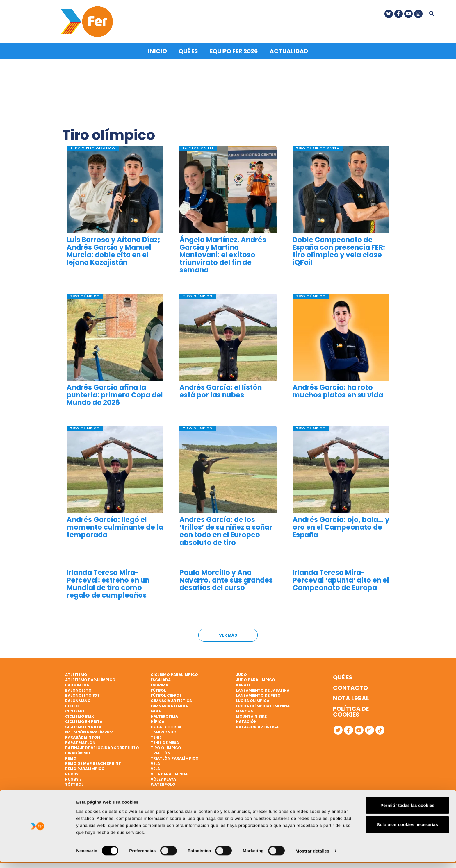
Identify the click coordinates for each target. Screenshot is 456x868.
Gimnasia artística (171, 700)
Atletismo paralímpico (90, 679)
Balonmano (78, 700)
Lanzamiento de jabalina (263, 690)
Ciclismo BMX (80, 716)
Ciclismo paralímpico (174, 674)
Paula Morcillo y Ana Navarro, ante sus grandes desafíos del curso (226, 579)
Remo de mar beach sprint (93, 763)
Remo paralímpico (85, 768)
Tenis (156, 737)
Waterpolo (163, 784)
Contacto (350, 687)
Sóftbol (74, 784)
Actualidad (289, 51)
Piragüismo (78, 752)
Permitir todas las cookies (407, 811)
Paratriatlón (80, 742)
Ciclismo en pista (84, 721)
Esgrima (159, 684)
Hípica (157, 721)
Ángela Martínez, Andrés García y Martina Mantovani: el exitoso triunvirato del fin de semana (223, 254)
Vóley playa (163, 779)
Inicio (157, 51)
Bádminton (77, 684)
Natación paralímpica (89, 732)
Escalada (161, 679)
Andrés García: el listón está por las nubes (221, 390)
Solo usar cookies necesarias (407, 830)
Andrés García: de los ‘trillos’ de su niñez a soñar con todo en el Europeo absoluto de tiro (226, 531)
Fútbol (158, 690)
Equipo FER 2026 (234, 51)
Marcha (244, 711)
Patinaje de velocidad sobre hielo (102, 747)
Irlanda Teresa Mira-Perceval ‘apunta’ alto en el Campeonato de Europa (341, 579)
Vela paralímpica (169, 773)
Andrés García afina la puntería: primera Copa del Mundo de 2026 (115, 394)
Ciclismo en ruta (83, 726)
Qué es (188, 51)
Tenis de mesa (165, 742)
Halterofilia (164, 716)
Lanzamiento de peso (258, 695)
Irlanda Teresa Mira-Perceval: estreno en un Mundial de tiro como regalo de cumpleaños (108, 583)
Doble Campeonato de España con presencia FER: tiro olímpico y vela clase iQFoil (339, 250)
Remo (71, 758)
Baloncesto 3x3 (82, 695)
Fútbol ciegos (166, 695)
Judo (241, 674)
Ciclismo (75, 711)
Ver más (228, 635)
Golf (156, 711)
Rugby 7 (73, 779)
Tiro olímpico (166, 747)
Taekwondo (164, 732)
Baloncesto (78, 690)
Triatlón (161, 752)
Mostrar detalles (312, 857)
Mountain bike (251, 716)
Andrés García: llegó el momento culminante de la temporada (115, 527)
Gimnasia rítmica (169, 705)
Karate (243, 684)
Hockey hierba (166, 726)
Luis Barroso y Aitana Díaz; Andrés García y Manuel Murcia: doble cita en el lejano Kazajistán (113, 250)
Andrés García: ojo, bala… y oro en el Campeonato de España (341, 527)
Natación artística (257, 726)
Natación (246, 721)
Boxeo (72, 705)
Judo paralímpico (255, 679)
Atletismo (76, 674)
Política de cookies (351, 711)
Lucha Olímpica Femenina (263, 705)
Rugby (72, 773)
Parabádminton (83, 737)
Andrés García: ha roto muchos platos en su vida (338, 390)
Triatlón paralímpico (175, 758)
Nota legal (351, 698)
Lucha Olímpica (253, 700)
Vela (155, 763)
